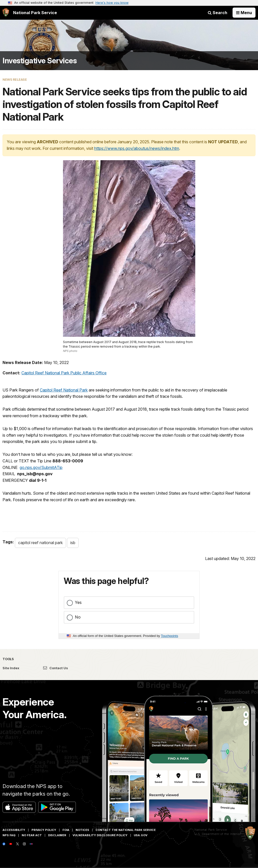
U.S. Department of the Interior (218, 834)
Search (218, 13)
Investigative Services (40, 61)
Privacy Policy (44, 830)
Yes (78, 602)
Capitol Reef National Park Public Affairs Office (64, 373)
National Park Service (211, 830)
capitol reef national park (40, 543)
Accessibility (14, 830)
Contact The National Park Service (126, 830)
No (78, 617)
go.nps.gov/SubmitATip (41, 467)
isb (73, 543)
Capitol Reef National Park (64, 390)
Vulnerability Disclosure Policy (100, 835)
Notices (82, 830)
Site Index (11, 668)
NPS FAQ (9, 835)
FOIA (66, 830)
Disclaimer (57, 835)
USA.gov (141, 835)
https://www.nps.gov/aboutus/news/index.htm (137, 148)
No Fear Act (32, 835)
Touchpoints (170, 636)
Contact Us (56, 668)
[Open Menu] (244, 13)
